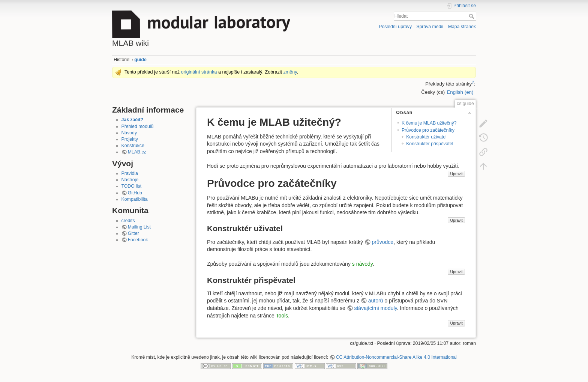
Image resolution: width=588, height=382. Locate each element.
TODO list (132, 186)
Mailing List (139, 227)
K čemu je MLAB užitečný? (429, 123)
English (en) (460, 92)
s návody (362, 264)
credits (128, 221)
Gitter (133, 233)
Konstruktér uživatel (426, 137)
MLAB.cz (137, 152)
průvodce (383, 242)
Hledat (472, 16)
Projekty (130, 139)
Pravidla (130, 173)
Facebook (138, 240)
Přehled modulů (138, 126)
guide (140, 60)
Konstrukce (133, 146)
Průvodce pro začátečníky (428, 130)
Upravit (456, 174)
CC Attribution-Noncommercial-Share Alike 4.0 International (396, 357)
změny (290, 72)
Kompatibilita (135, 199)
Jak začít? (133, 120)
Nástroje (130, 180)
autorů (376, 301)
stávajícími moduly (375, 308)
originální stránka (199, 72)
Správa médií (430, 27)
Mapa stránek (462, 27)
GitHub (135, 193)
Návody (129, 133)
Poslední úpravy (395, 27)
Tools (282, 316)
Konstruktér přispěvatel (430, 144)
